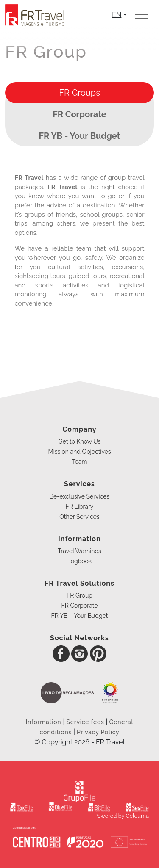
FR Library (80, 507)
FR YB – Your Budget (79, 616)
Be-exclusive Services (79, 496)
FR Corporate (79, 606)
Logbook (80, 561)
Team (80, 462)
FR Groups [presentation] (79, 93)
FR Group (79, 595)
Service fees (85, 722)
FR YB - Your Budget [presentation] (80, 136)
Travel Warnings (79, 551)
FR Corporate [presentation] (79, 114)
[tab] (79, 93)
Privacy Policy (98, 732)
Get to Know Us (80, 441)
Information (45, 722)
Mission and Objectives (79, 452)
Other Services (79, 517)
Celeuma (137, 816)
